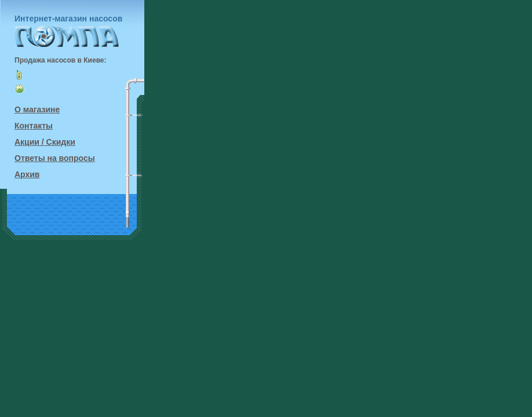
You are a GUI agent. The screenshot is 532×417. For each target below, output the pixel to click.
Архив (27, 174)
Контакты (34, 126)
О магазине (37, 109)
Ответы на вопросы (55, 158)
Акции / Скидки (45, 142)
